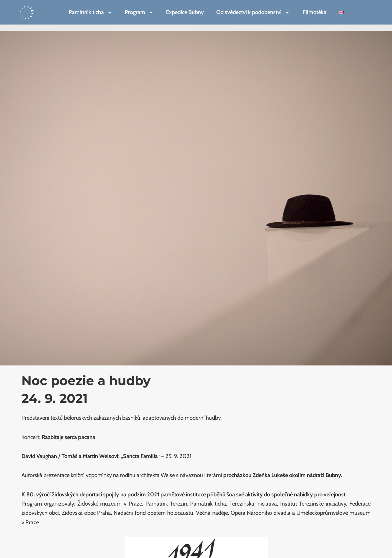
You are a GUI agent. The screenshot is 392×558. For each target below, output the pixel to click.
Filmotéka (315, 12)
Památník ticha (90, 12)
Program (139, 12)
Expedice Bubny (185, 12)
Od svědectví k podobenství (253, 12)
